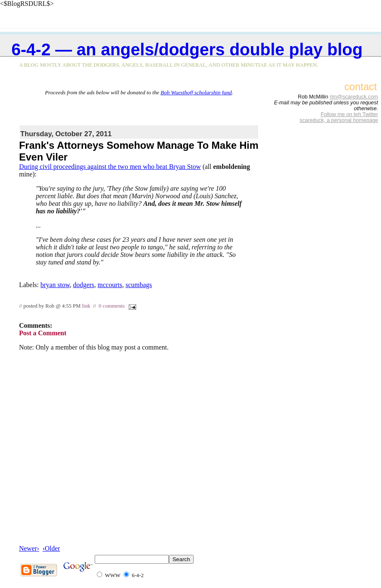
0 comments (111, 306)
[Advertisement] (139, 109)
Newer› (29, 548)
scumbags (139, 285)
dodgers (84, 285)
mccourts (110, 285)
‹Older (51, 548)
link (86, 306)
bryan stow (55, 285)
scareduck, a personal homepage (339, 120)
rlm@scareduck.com (354, 97)
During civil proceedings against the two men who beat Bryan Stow (110, 167)
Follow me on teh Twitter (349, 114)
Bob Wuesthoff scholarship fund (196, 92)
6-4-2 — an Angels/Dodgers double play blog (187, 49)
